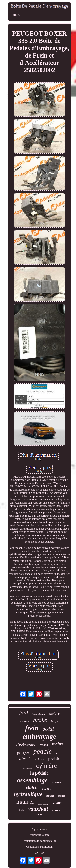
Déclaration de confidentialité (39, 841)
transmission (38, 714)
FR (42, 853)
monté (62, 796)
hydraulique (28, 794)
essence (57, 782)
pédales (39, 759)
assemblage (32, 780)
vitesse (24, 721)
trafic (55, 721)
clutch (32, 787)
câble (21, 810)
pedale (54, 759)
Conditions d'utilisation (39, 847)
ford (24, 713)
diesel (24, 759)
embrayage (39, 737)
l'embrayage (27, 768)
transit (50, 796)
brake (40, 720)
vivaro (57, 803)
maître (58, 744)
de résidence (47, 789)
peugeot (23, 753)
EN (37, 853)
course (57, 810)
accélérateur (43, 804)
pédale (43, 751)
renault (44, 745)
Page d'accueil (40, 829)
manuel (25, 802)
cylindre (46, 766)
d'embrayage (25, 745)
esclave (54, 714)
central (39, 814)
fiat (59, 754)
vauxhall (38, 809)
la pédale (39, 773)
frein (32, 728)
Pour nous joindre (40, 835)
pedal (48, 729)
